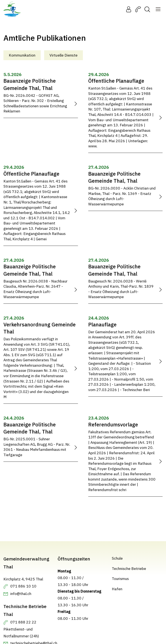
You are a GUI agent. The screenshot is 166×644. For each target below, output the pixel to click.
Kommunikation (22, 55)
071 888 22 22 (23, 622)
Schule (117, 558)
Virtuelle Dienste (64, 55)
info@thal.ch (21, 594)
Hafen (117, 589)
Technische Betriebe (129, 568)
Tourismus (120, 579)
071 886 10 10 (23, 586)
